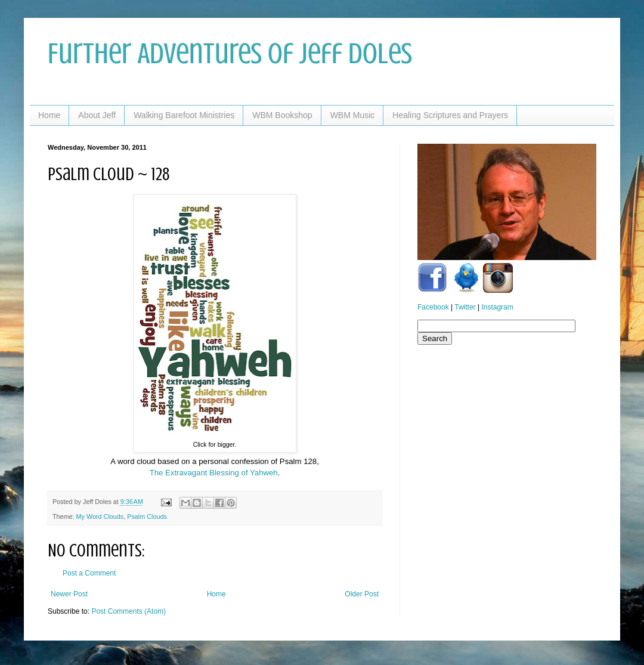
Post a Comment (89, 573)
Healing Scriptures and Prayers (450, 115)
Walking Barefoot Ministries (184, 115)
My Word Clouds (100, 516)
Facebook (433, 307)
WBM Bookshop (282, 115)
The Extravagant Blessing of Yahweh (214, 473)
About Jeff (97, 115)
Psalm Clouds (147, 516)
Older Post (362, 594)
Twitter (465, 307)
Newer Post (69, 594)
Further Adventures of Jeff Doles (230, 54)
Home (49, 115)
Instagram (497, 307)
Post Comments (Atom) (129, 611)
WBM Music (353, 115)
